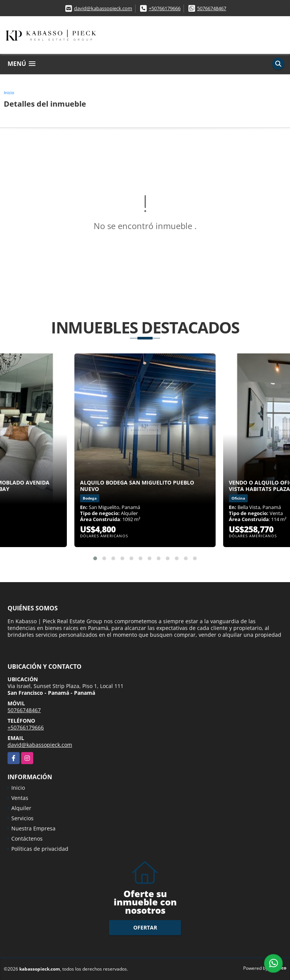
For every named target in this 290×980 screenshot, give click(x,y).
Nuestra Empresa (33, 828)
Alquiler (21, 808)
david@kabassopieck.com (103, 8)
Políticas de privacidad (40, 849)
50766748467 (212, 8)
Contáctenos (27, 839)
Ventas (20, 798)
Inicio (9, 92)
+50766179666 (165, 8)
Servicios (22, 818)
